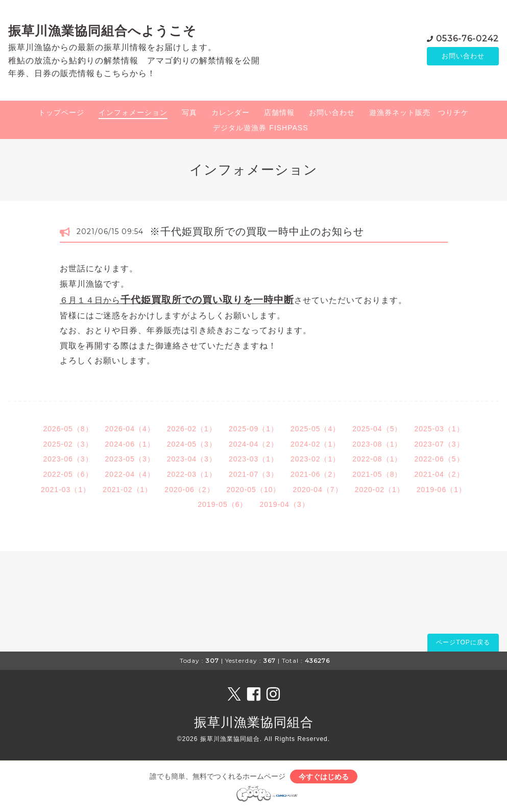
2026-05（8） (68, 429)
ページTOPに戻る (463, 642)
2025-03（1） (439, 429)
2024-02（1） (315, 444)
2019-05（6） (222, 504)
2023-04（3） (192, 459)
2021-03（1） (66, 490)
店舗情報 (279, 112)
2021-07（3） (253, 474)
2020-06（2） (189, 490)
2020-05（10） (254, 490)
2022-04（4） (130, 474)
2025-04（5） (377, 429)
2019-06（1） (441, 490)
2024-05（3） (192, 444)
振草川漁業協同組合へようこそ (102, 31)
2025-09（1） (253, 429)
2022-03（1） (192, 474)
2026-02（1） (192, 429)
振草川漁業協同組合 (254, 722)
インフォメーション (133, 112)
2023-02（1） (315, 459)
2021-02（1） (127, 490)
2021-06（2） (315, 474)
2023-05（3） (130, 459)
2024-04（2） (253, 444)
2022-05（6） (68, 474)
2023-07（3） (439, 444)
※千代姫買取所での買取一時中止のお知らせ (257, 231)
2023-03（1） (253, 459)
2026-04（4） (130, 429)
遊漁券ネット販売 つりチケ (419, 112)
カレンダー (231, 112)
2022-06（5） (439, 459)
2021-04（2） (439, 474)
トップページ (61, 112)
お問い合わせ (463, 56)
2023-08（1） (377, 444)
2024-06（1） (130, 444)
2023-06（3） (68, 459)
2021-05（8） (377, 474)
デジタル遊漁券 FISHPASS (260, 128)
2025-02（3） (68, 444)
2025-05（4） (315, 429)
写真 (189, 112)
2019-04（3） (285, 504)
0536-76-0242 (467, 38)
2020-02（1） (380, 490)
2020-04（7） (317, 490)
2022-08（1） (377, 459)
